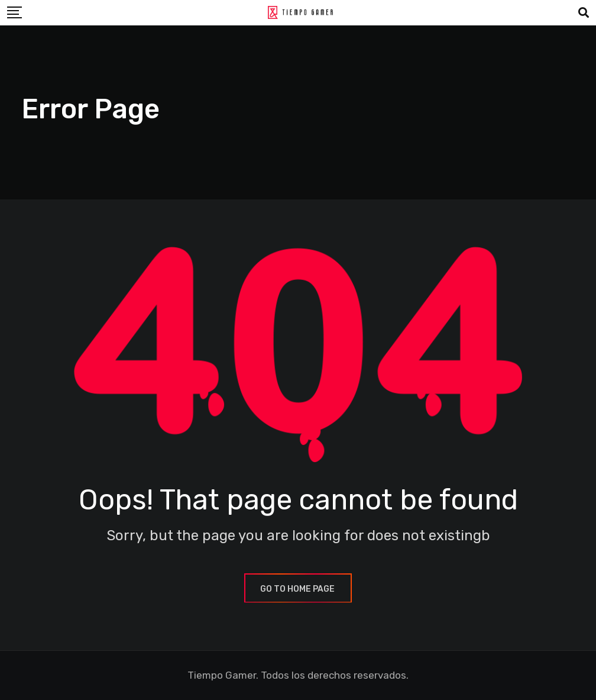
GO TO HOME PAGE (298, 589)
